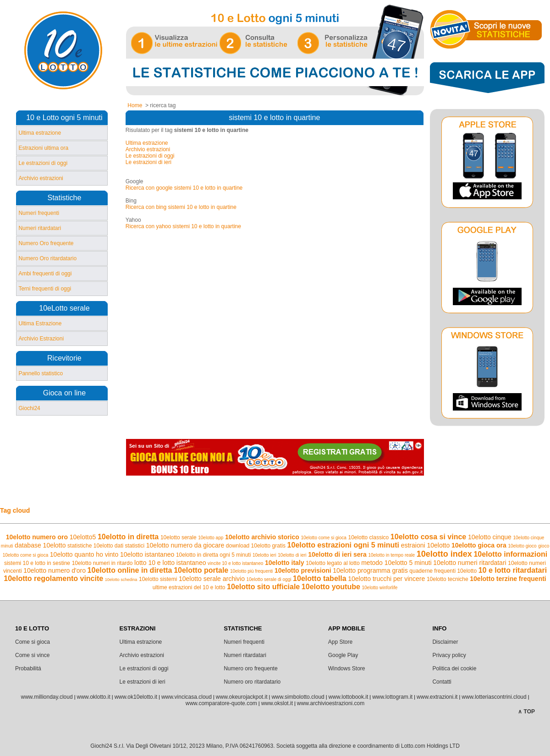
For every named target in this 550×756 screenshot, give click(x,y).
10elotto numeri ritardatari (470, 563)
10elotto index (444, 554)
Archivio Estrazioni (41, 339)
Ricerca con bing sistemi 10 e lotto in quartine (181, 207)
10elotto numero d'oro (55, 570)
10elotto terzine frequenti (508, 579)
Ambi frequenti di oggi (45, 274)
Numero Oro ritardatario (47, 258)
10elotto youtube (331, 587)
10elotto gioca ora (479, 545)
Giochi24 (29, 408)
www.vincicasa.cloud (187, 697)
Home (135, 105)
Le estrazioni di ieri (148, 162)
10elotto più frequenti (251, 571)
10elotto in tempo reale (391, 555)
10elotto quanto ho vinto (84, 554)
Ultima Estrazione (40, 323)
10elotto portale (201, 570)
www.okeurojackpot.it (242, 697)
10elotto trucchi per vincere (386, 579)
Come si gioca (33, 642)
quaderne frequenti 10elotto (443, 571)
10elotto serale (179, 537)
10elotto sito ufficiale (263, 587)
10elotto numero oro (37, 537)
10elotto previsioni (303, 570)
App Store (340, 642)
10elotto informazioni (510, 554)
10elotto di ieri (292, 555)
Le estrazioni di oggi (43, 163)
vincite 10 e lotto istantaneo (235, 563)
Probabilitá (28, 668)
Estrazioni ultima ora (43, 148)
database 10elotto (40, 545)
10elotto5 (83, 537)
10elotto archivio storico (262, 537)
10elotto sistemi (158, 579)
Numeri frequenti (39, 213)
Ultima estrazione (40, 133)
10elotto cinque (490, 537)
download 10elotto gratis (256, 546)
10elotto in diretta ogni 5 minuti (213, 555)
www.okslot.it (277, 703)
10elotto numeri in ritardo (102, 563)
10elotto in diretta (128, 537)
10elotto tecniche (448, 579)
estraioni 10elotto (426, 545)
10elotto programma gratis (370, 570)
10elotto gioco (522, 546)
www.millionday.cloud (47, 697)
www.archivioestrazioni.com (331, 703)
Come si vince (32, 655)
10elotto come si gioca (324, 538)
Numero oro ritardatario (252, 682)
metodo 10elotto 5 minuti (396, 563)
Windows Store (347, 668)
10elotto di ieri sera (337, 554)
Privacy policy (449, 655)
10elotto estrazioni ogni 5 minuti (343, 545)
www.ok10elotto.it (136, 697)
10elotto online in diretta (130, 570)
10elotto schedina (121, 580)
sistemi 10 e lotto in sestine (37, 563)
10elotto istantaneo (147, 554)
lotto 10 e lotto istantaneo (170, 563)
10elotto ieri (264, 555)
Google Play (343, 655)
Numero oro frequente (250, 668)
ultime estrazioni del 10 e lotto (189, 587)
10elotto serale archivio (212, 579)
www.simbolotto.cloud (298, 697)
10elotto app (211, 538)
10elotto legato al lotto (333, 563)
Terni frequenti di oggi (45, 289)
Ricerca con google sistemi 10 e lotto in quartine (184, 188)
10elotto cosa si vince (428, 537)
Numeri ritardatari (40, 228)
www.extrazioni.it (437, 697)
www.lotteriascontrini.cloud (494, 697)
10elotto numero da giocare (185, 545)
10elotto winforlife (379, 588)
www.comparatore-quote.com (221, 703)
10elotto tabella (319, 578)
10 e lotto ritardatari (513, 570)
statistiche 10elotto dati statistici (106, 546)
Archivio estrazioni (41, 178)
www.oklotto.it (93, 697)
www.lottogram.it (392, 697)
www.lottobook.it (349, 697)
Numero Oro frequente (46, 243)
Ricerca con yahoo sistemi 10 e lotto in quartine (183, 226)
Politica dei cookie (454, 668)
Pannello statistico (41, 373)
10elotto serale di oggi (269, 579)
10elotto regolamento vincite (53, 578)
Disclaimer (445, 642)
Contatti (442, 682)
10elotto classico (369, 537)
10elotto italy (285, 563)
